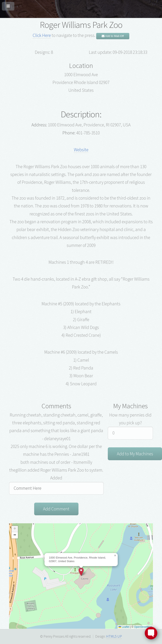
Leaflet (124, 627)
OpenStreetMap (143, 627)
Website (81, 150)
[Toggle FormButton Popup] (151, 633)
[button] (81, 572)
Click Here (42, 35)
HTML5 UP (114, 636)
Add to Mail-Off (113, 36)
